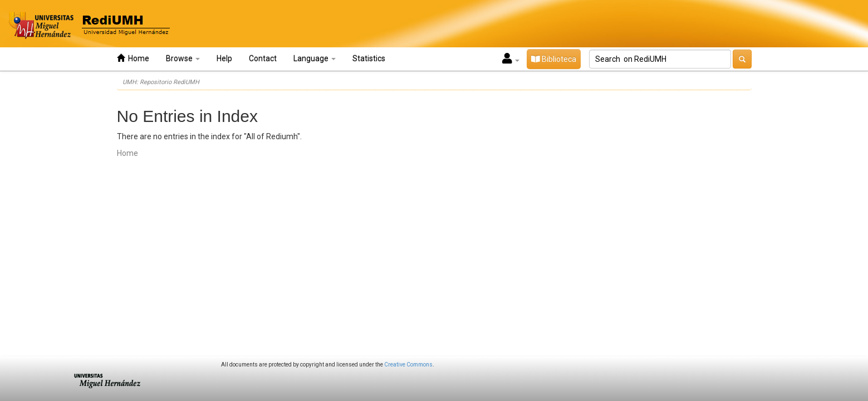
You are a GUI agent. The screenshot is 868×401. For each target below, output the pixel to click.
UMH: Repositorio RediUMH (161, 82)
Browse (183, 58)
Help (224, 58)
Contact (263, 58)
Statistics (369, 58)
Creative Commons (408, 365)
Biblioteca (554, 59)
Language (315, 58)
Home (133, 58)
